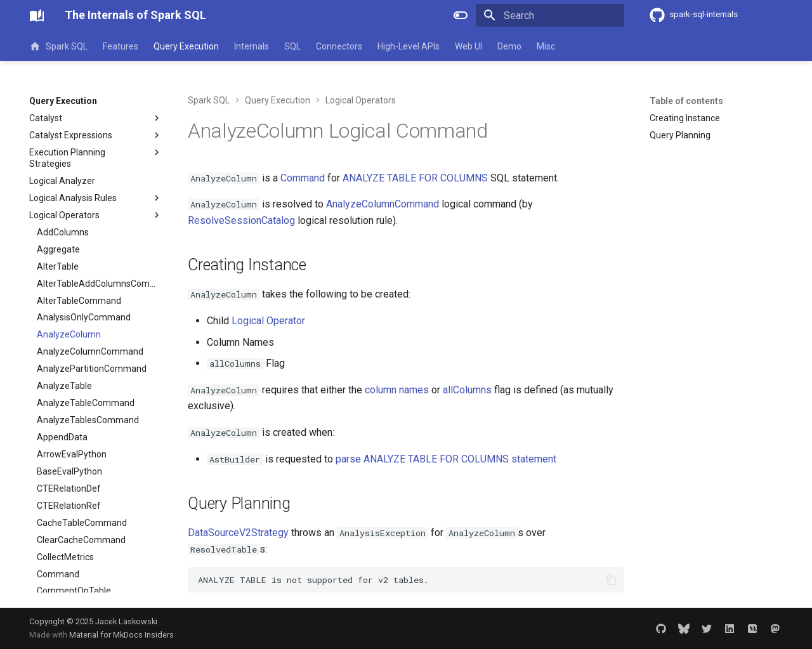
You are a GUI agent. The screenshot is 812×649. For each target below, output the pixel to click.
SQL (292, 46)
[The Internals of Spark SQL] (37, 15)
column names (397, 390)
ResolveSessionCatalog (241, 220)
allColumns (467, 390)
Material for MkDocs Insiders (121, 635)
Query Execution (186, 46)
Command (303, 178)
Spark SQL (58, 46)
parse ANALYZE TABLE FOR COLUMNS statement (446, 459)
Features (121, 46)
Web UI (468, 46)
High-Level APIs (409, 46)
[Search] (550, 15)
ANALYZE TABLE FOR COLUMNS (415, 178)
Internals (252, 46)
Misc (546, 46)
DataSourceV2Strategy (238, 533)
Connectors (339, 46)
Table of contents (686, 101)
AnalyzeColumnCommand (383, 204)
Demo (509, 46)
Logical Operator (268, 321)
